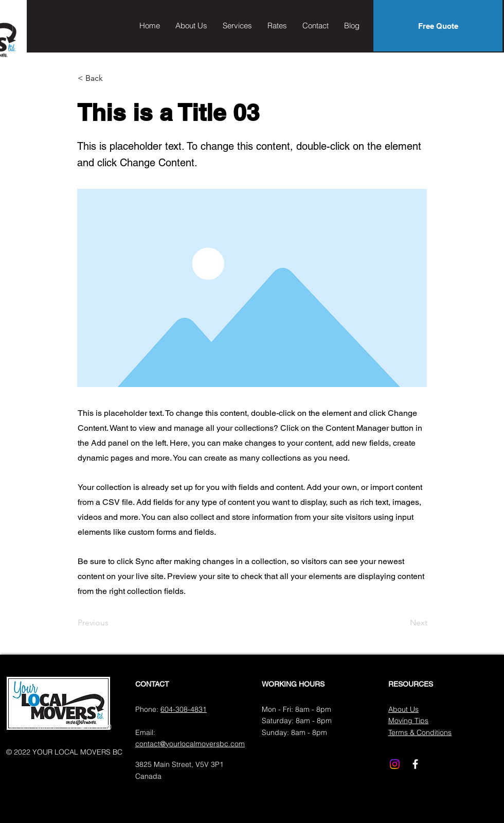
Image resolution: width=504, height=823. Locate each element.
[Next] (402, 623)
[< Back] (112, 78)
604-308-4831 (184, 709)
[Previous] (112, 623)
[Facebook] (415, 764)
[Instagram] (395, 764)
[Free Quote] (438, 26)
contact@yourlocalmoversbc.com (190, 744)
